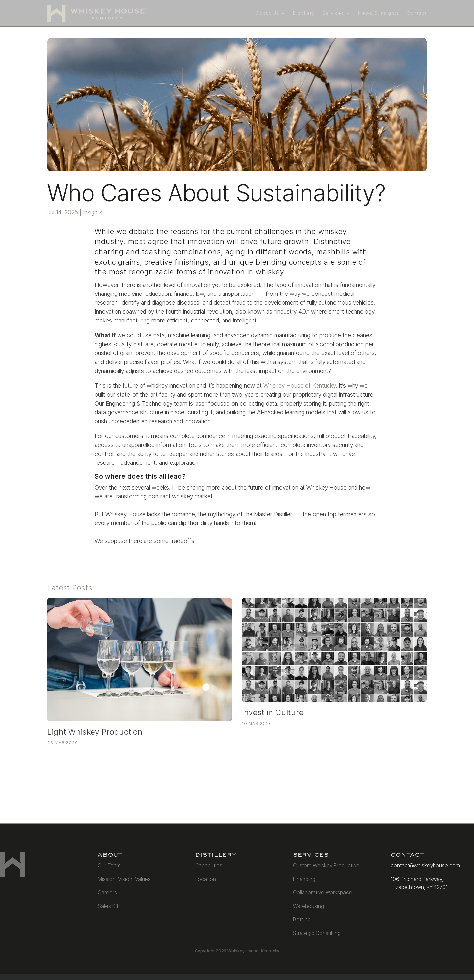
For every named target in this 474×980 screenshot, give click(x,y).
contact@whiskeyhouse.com (425, 865)
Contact (417, 13)
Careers (107, 892)
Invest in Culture (273, 712)
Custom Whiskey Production (326, 865)
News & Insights (379, 13)
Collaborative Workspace (323, 892)
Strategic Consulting (317, 933)
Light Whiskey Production (95, 732)
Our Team (109, 865)
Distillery (304, 13)
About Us (268, 13)
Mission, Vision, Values (124, 879)
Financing (304, 879)
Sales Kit (108, 906)
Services (333, 13)
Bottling (302, 919)
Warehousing (308, 906)
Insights (93, 212)
